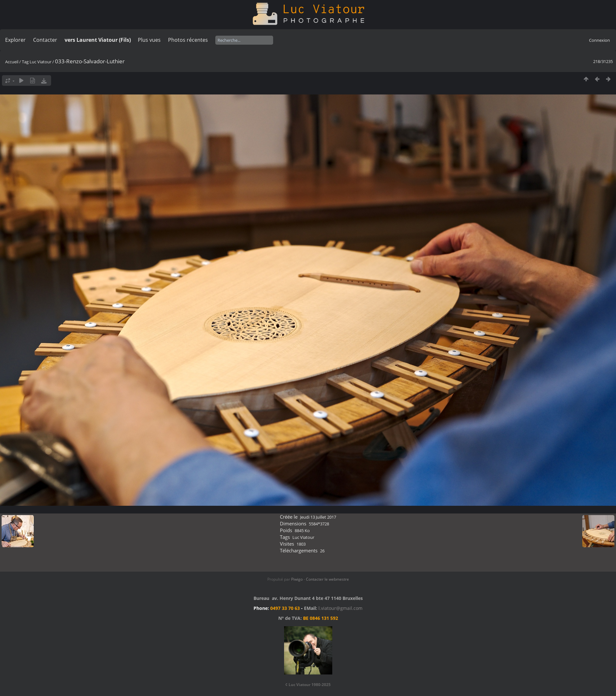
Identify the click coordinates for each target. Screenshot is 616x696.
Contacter (45, 40)
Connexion (599, 40)
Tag (25, 62)
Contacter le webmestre (327, 579)
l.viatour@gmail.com (340, 608)
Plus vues (149, 40)
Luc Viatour (40, 62)
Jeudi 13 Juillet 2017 (318, 517)
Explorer (15, 40)
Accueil (12, 62)
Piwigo (297, 579)
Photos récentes (188, 40)
